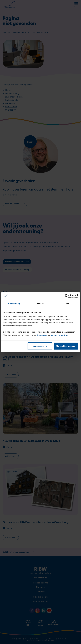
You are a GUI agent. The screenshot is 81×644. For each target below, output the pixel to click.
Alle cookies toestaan (66, 346)
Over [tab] (67, 303)
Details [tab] (40, 303)
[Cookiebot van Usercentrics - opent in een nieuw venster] (67, 296)
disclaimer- (42, 335)
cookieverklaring (59, 335)
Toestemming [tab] (14, 303)
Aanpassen (40, 346)
